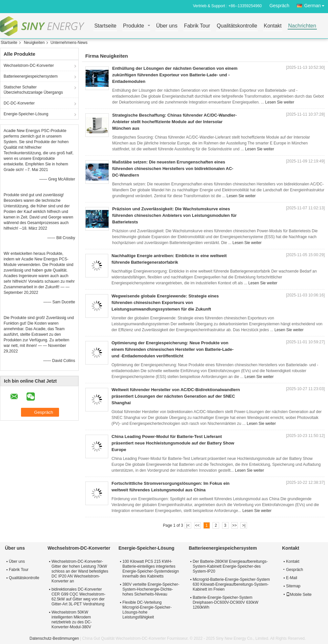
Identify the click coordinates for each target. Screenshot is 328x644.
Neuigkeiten (34, 43)
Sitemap (293, 586)
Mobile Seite (299, 595)
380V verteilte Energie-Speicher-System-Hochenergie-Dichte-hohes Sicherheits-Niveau (151, 589)
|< (188, 525)
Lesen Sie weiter (280, 102)
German (316, 4)
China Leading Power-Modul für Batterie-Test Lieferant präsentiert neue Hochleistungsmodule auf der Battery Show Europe (173, 443)
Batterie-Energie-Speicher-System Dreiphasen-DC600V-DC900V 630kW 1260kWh (225, 602)
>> (235, 525)
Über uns (167, 26)
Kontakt (273, 26)
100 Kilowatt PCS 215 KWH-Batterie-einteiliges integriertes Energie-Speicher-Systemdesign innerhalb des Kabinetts (151, 569)
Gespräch (279, 6)
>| (244, 525)
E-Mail (292, 578)
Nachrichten (302, 26)
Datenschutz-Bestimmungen (54, 638)
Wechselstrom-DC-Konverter (29, 66)
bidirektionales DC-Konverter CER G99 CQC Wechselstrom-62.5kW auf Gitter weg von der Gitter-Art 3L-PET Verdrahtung (78, 597)
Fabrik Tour (197, 26)
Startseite (105, 26)
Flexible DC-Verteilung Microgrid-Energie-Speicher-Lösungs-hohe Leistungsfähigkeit (147, 610)
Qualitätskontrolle (237, 26)
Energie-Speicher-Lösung (26, 114)
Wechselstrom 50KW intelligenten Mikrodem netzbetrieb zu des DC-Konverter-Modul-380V (72, 620)
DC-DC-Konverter (19, 103)
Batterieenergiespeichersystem (31, 76)
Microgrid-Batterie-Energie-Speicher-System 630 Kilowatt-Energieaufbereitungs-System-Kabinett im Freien (231, 584)
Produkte (133, 26)
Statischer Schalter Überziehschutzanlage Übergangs (33, 90)
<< (197, 525)
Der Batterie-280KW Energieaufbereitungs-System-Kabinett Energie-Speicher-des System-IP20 (230, 566)
